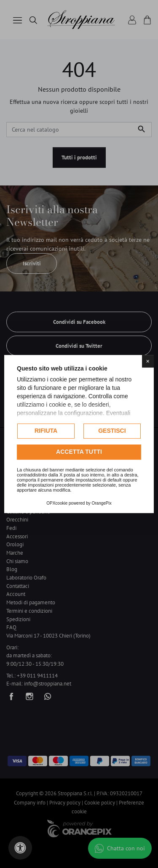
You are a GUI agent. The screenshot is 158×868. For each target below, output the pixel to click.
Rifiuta (46, 431)
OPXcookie (57, 503)
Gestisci (112, 431)
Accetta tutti (79, 452)
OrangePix (102, 503)
